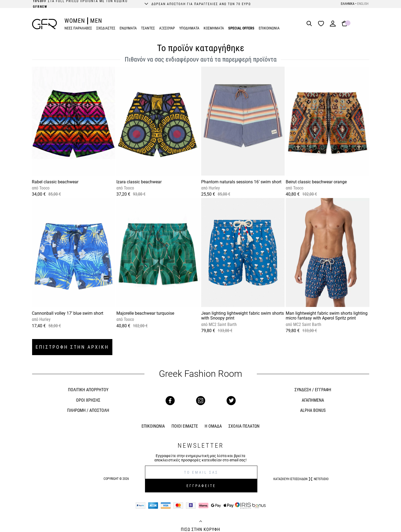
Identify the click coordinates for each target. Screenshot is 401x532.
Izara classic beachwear (139, 182)
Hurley (214, 188)
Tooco (44, 188)
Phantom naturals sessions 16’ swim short (241, 182)
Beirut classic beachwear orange (316, 182)
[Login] (333, 25)
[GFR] (45, 24)
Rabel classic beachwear (55, 182)
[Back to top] (201, 522)
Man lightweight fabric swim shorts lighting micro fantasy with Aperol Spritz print (327, 316)
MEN (96, 21)
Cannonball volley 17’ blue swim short (68, 313)
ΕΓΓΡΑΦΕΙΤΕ (201, 486)
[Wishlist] (322, 24)
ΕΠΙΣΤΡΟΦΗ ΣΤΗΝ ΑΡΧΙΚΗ (72, 347)
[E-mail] (201, 472)
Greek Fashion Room (200, 374)
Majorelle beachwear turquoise (145, 313)
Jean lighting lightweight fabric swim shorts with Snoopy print (242, 316)
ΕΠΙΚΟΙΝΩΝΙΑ (269, 28)
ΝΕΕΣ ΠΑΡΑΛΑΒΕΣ (78, 28)
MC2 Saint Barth (222, 324)
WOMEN (75, 21)
